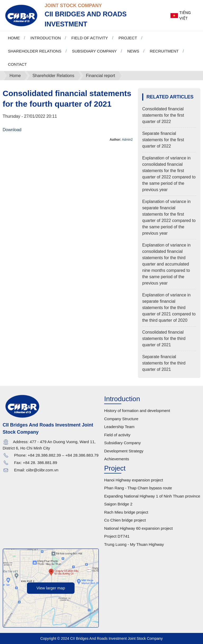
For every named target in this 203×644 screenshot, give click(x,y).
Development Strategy (124, 451)
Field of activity (117, 435)
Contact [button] (17, 64)
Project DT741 (117, 536)
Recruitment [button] (164, 51)
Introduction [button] (46, 38)
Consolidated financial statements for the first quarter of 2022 (163, 115)
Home (14, 38)
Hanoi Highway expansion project (134, 480)
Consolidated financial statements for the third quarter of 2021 (164, 338)
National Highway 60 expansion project (138, 528)
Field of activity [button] (90, 38)
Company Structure (121, 419)
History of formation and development (137, 411)
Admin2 (127, 140)
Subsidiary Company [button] (94, 51)
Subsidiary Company (122, 443)
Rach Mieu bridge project (126, 512)
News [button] (133, 51)
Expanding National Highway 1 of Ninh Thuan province (152, 496)
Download (12, 130)
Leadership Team (119, 427)
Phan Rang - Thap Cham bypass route (138, 488)
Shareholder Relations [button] (35, 51)
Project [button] (128, 38)
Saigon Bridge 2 (118, 504)
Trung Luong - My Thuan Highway (134, 544)
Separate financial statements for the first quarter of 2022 (163, 140)
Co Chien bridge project (125, 520)
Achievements (117, 459)
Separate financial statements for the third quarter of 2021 (164, 363)
